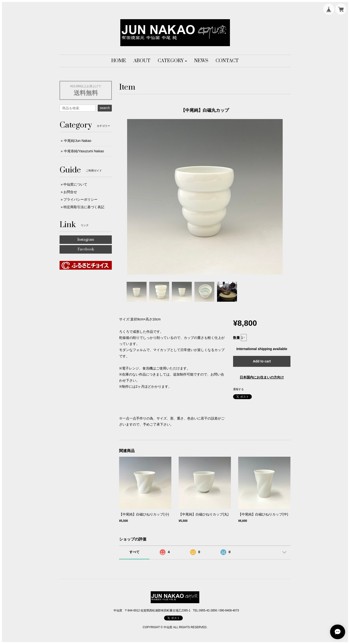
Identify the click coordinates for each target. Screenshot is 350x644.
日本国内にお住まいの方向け (262, 377)
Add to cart (262, 361)
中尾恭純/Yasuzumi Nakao (84, 151)
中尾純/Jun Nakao (78, 141)
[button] (172, 61)
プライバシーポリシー (80, 199)
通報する (238, 389)
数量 (236, 338)
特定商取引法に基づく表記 (84, 207)
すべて (134, 552)
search (105, 108)
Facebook (86, 249)
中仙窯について (75, 184)
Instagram (86, 240)
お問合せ (70, 192)
